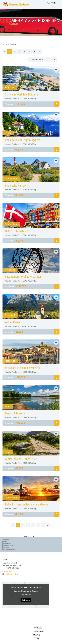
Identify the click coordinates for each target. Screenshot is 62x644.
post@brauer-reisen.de (12, 574)
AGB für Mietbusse (8, 545)
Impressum (6, 540)
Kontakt (5, 541)
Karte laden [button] (26, 600)
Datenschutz (6, 547)
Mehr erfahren (26, 595)
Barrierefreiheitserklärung (10, 549)
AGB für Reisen (7, 543)
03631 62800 (9, 572)
